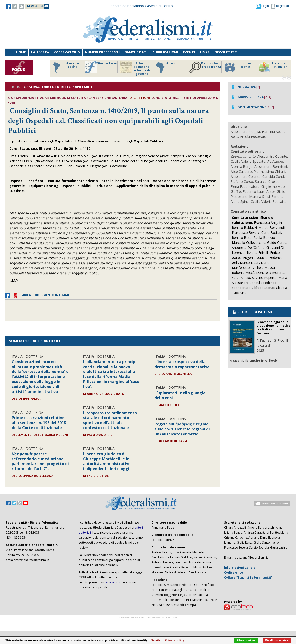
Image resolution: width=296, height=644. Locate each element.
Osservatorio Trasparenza (205, 67)
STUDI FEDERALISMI (252, 312)
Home (21, 52)
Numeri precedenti (102, 52)
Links (205, 52)
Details (156, 640)
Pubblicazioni (165, 52)
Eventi (189, 52)
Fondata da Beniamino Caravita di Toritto (141, 6)
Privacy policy (174, 640)
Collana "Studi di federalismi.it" (248, 578)
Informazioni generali (241, 568)
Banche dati (136, 52)
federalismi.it (114, 582)
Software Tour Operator (148, 623)
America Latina (65, 67)
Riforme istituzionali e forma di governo (136, 68)
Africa (165, 67)
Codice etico (234, 573)
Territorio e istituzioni (274, 67)
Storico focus (101, 67)
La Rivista (40, 52)
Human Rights (237, 67)
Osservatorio (67, 52)
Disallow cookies (277, 640)
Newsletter (226, 52)
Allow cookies (246, 640)
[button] (262, 6)
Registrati (280, 6)
